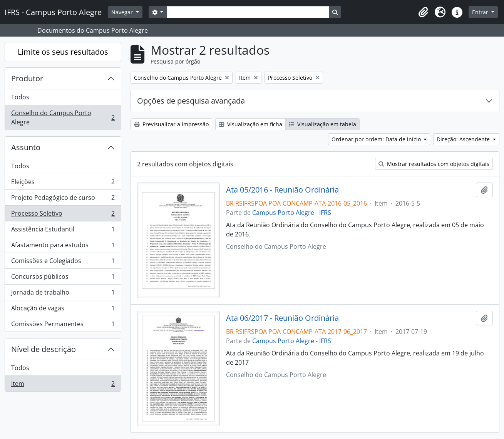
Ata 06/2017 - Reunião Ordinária (282, 318)
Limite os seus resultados (63, 52)
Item (63, 385)
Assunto (26, 147)
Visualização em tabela (322, 124)
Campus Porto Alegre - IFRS (292, 213)
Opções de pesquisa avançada (191, 101)
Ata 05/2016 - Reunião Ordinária (282, 190)
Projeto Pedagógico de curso (63, 199)
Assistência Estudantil (63, 231)
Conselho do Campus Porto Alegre (63, 117)
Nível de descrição (44, 349)
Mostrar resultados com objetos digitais (434, 164)
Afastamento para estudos (63, 247)
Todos (20, 97)
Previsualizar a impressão (171, 124)
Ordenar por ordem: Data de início (377, 139)
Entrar (481, 12)
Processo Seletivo (63, 215)
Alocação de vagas (63, 310)
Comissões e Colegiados (63, 262)
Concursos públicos (63, 278)
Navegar (123, 12)
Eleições (63, 183)
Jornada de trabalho (63, 294)
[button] (423, 12)
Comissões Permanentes (63, 325)
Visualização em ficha (250, 124)
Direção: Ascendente (464, 139)
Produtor (27, 78)
